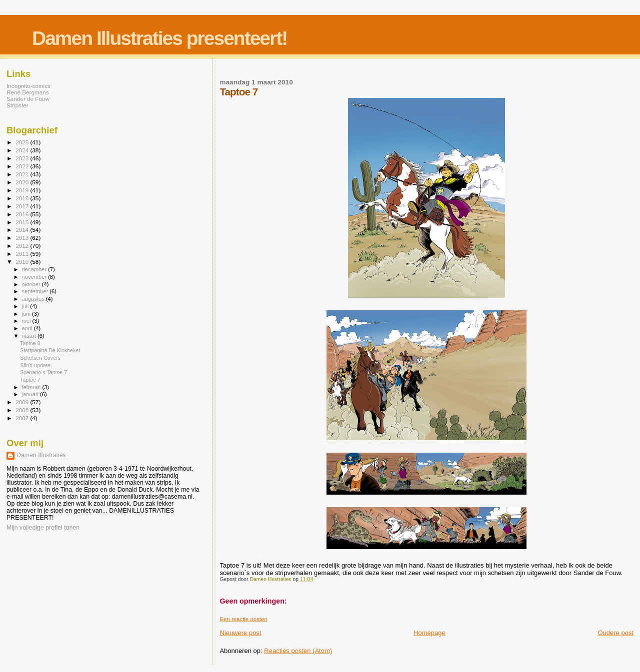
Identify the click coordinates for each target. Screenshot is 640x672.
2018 (23, 198)
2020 (23, 182)
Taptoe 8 (30, 343)
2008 (23, 410)
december (35, 269)
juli (26, 306)
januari (31, 394)
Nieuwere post (240, 633)
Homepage (429, 633)
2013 (23, 238)
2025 (23, 142)
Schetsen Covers (40, 358)
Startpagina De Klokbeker (50, 350)
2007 (23, 418)
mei (27, 321)
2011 (23, 254)
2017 (23, 206)
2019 (23, 190)
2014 (23, 230)
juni (27, 314)
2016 (23, 214)
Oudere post (615, 633)
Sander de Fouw (28, 99)
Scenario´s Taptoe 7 (43, 372)
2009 (23, 402)
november (35, 277)
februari (32, 387)
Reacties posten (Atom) (298, 651)
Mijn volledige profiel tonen (43, 528)
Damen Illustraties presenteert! (159, 38)
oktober (32, 284)
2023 (23, 158)
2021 (23, 174)
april (28, 328)
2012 (23, 246)
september (36, 291)
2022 (23, 166)
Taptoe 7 (30, 380)
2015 (23, 222)
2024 (23, 150)
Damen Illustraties (41, 455)
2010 (23, 262)
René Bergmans (28, 92)
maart (30, 336)
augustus (34, 299)
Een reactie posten (243, 619)
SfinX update (35, 365)
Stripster (17, 105)
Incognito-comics (28, 86)
